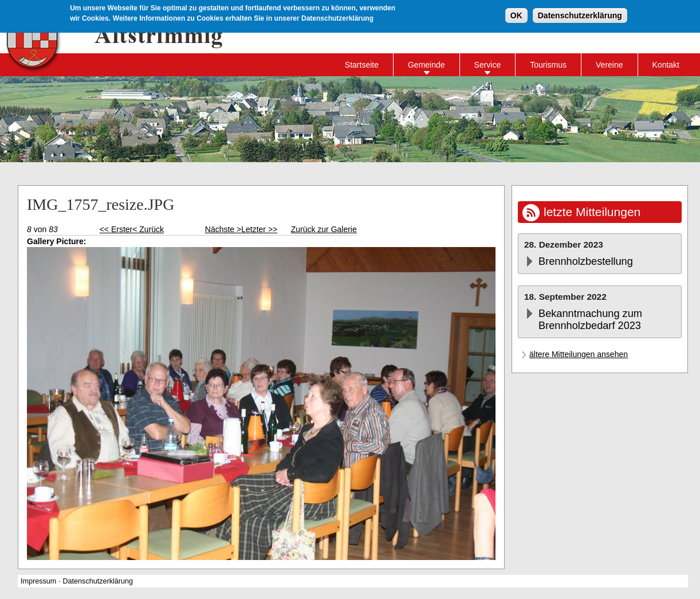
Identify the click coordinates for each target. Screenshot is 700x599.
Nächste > (223, 229)
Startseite (362, 65)
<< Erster (116, 229)
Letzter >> (259, 229)
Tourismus (548, 65)
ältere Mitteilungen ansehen (579, 354)
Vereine (609, 65)
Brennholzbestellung (586, 261)
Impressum (38, 581)
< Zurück (148, 229)
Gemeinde (426, 65)
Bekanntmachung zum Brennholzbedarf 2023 (590, 320)
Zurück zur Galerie (324, 229)
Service (488, 65)
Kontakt (666, 65)
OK (516, 14)
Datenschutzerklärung (580, 14)
